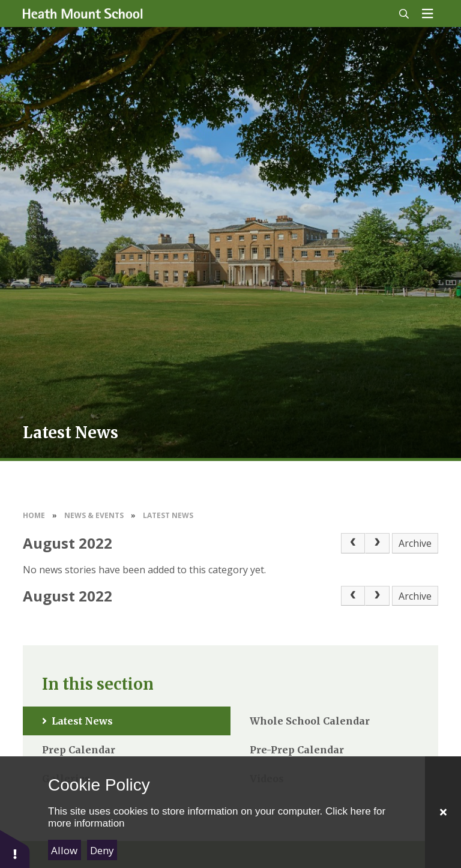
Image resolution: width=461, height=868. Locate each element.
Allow (64, 850)
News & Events (94, 515)
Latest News (168, 515)
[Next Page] (377, 543)
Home (34, 515)
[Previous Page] (353, 543)
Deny (102, 850)
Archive (415, 543)
